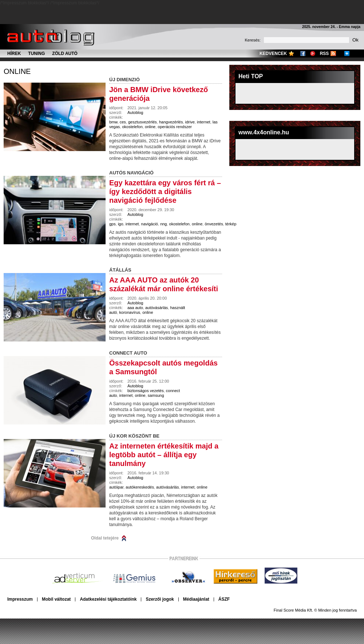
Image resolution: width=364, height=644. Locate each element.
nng (163, 224)
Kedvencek (273, 54)
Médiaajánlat (196, 599)
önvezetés (214, 224)
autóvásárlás (157, 308)
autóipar (116, 487)
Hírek (14, 54)
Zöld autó (65, 54)
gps (112, 224)
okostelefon (132, 127)
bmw (113, 122)
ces (123, 122)
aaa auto (135, 308)
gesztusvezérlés (143, 122)
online (17, 71)
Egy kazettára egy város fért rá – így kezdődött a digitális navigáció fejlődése (165, 191)
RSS (325, 54)
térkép (231, 224)
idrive (190, 122)
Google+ (313, 54)
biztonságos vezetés (146, 391)
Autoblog (135, 112)
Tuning (36, 54)
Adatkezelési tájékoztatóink (108, 599)
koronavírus (130, 312)
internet (204, 122)
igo (121, 224)
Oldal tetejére (105, 538)
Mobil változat (56, 599)
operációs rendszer (175, 127)
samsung (156, 395)
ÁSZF (224, 599)
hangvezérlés (171, 122)
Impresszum (20, 599)
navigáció (150, 224)
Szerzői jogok (160, 599)
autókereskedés (140, 487)
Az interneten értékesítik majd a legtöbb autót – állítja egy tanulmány (164, 455)
